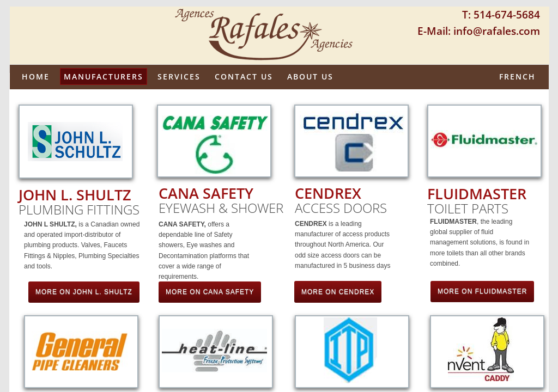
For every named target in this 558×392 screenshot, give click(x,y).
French (517, 76)
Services (179, 76)
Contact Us (244, 76)
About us (310, 76)
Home (36, 76)
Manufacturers (104, 76)
